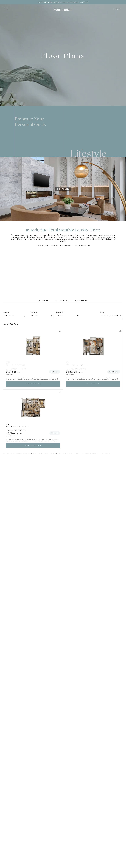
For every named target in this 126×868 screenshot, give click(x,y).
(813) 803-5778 (112, 102)
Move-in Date (60, 312)
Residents (12, 102)
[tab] (44, 301)
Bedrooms (6, 312)
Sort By (102, 312)
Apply (117, 9)
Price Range (33, 312)
